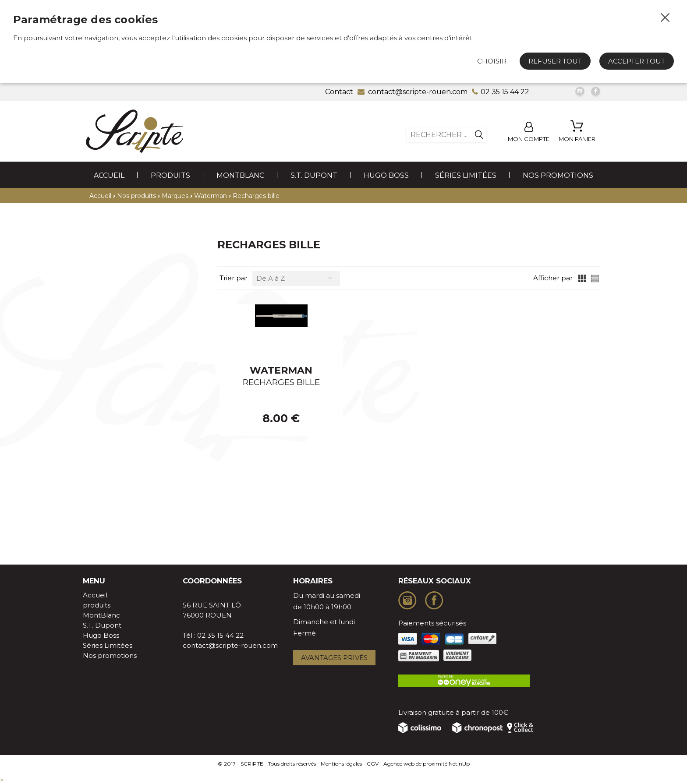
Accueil (109, 175)
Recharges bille (256, 196)
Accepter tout (637, 61)
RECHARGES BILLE (281, 382)
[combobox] (296, 278)
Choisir (492, 61)
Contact (339, 92)
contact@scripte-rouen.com (230, 645)
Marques (175, 196)
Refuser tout (555, 61)
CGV (373, 764)
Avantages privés (334, 658)
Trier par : (236, 278)
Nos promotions (558, 175)
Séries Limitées (466, 175)
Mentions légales (341, 764)
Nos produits (136, 196)
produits (170, 175)
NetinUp (459, 764)
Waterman (211, 196)
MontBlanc (240, 175)
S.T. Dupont (314, 175)
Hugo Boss (386, 175)
